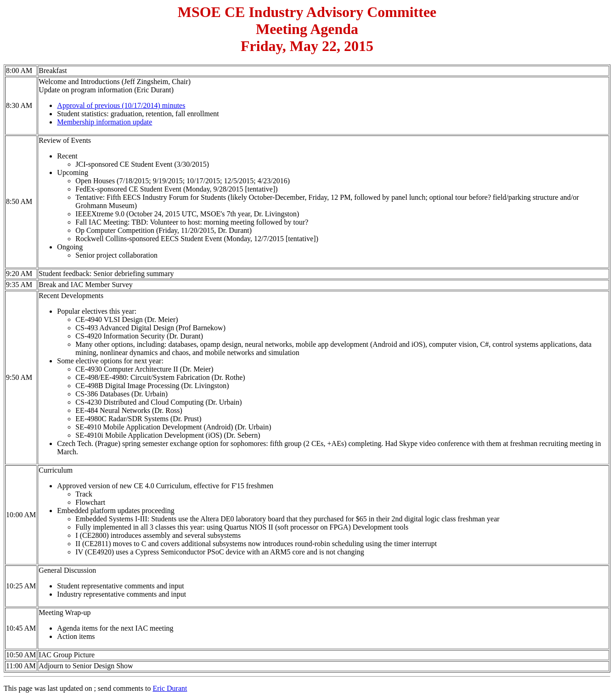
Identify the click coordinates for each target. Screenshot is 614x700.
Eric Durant (170, 688)
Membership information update (104, 122)
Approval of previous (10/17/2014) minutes (121, 105)
